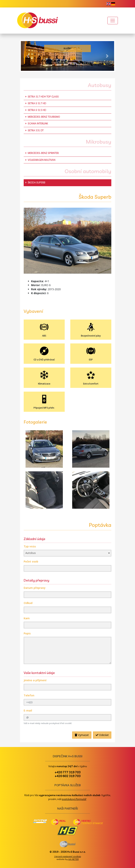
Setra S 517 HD (36, 103)
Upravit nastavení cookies (68, 856)
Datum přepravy (35, 588)
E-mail (28, 710)
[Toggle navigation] (113, 21)
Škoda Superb (35, 182)
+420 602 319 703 (68, 776)
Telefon (29, 695)
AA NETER (73, 859)
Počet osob (31, 561)
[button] (28, 56)
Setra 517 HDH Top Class (42, 97)
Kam (27, 618)
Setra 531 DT (35, 130)
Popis (27, 633)
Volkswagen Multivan (40, 160)
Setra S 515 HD (36, 110)
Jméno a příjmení (35, 680)
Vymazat (82, 735)
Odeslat (102, 735)
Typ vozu (30, 546)
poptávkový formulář (74, 799)
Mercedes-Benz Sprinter (42, 153)
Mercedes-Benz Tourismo (43, 117)
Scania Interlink (37, 123)
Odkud (28, 603)
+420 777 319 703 (68, 772)
